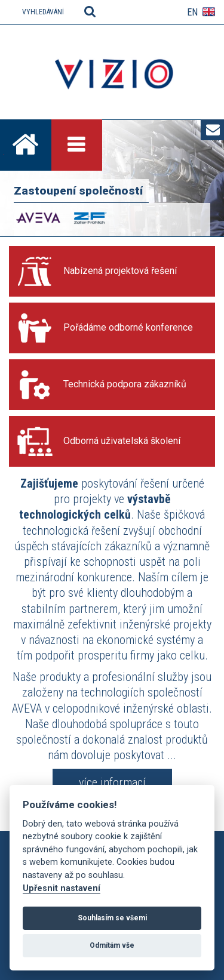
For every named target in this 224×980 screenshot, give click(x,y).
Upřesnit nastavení (62, 888)
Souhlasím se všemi (112, 918)
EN (192, 12)
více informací (112, 782)
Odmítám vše (112, 945)
